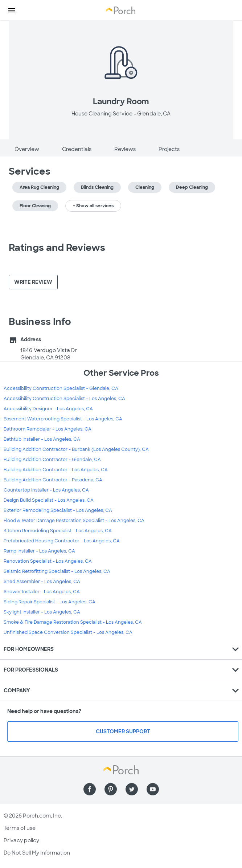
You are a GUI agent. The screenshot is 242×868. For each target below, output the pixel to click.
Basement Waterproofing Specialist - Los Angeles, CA (63, 419)
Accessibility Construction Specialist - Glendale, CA (61, 388)
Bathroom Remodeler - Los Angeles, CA (48, 429)
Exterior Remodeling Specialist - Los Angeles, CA (58, 510)
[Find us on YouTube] (153, 789)
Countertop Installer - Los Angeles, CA (46, 490)
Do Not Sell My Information (37, 853)
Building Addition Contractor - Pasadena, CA (53, 480)
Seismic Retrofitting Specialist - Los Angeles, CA (57, 571)
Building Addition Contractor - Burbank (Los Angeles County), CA (76, 449)
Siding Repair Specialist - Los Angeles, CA (50, 602)
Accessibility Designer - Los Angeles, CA (48, 409)
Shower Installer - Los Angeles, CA (42, 592)
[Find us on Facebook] (90, 789)
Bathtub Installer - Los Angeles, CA (42, 439)
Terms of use (20, 828)
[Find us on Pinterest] (111, 789)
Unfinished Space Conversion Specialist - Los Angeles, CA (68, 632)
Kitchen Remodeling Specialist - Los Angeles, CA (58, 531)
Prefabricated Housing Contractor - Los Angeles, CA (62, 541)
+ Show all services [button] (93, 206)
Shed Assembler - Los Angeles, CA (42, 582)
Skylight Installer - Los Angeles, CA (42, 612)
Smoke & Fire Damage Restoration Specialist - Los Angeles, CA (73, 622)
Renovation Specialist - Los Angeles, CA (48, 561)
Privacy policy (21, 840)
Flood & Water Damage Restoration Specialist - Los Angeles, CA (74, 521)
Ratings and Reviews (57, 248)
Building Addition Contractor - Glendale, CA (52, 460)
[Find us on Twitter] (132, 789)
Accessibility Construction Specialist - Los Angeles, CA (64, 399)
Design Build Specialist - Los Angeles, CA (49, 500)
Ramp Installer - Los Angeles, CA (39, 551)
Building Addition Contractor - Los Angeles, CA (56, 470)
